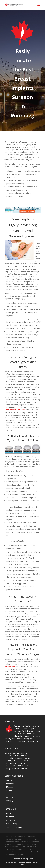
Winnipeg (10, 801)
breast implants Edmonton (15, 410)
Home (9, 813)
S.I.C (23, 865)
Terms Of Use (17, 859)
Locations (10, 817)
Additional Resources (14, 827)
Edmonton (10, 784)
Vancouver (10, 797)
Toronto (9, 794)
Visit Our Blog (12, 824)
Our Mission (11, 820)
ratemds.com (10, 667)
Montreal (10, 787)
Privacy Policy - (28, 859)
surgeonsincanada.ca (23, 862)
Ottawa (9, 790)
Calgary (9, 780)
